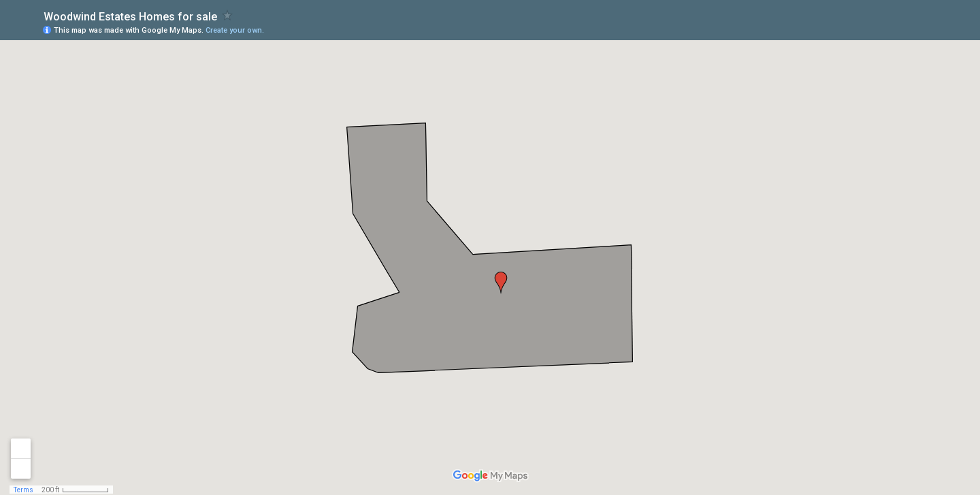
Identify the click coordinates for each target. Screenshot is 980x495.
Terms (23, 490)
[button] (501, 283)
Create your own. (235, 30)
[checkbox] (228, 15)
